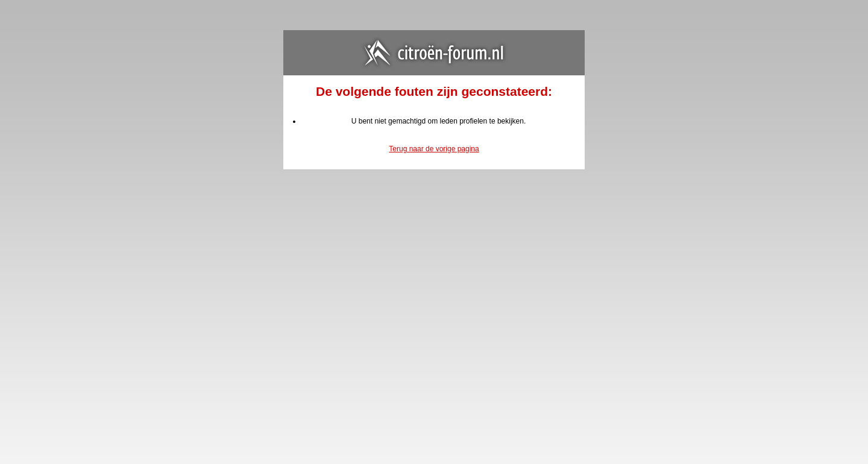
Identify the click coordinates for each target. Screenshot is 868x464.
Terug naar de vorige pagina (434, 149)
